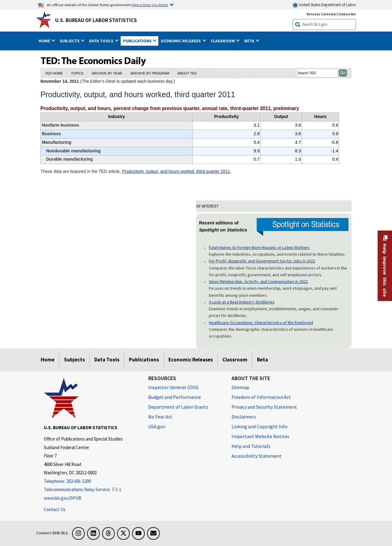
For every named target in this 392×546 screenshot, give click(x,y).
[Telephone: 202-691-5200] (91, 481)
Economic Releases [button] (181, 41)
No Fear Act (160, 417)
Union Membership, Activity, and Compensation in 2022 (258, 281)
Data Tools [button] (102, 41)
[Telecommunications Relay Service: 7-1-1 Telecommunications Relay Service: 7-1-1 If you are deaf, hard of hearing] (91, 490)
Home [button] (45, 41)
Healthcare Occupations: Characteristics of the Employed (261, 323)
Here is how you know (150, 5)
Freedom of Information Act (261, 397)
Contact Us (55, 509)
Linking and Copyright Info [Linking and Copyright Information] (260, 426)
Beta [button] (250, 41)
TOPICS (77, 73)
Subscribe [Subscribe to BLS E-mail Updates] (347, 14)
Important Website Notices (260, 436)
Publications (144, 360)
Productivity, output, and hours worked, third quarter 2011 (176, 171)
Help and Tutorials (251, 446)
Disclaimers (244, 417)
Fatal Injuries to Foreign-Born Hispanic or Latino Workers (259, 247)
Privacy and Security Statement (264, 407)
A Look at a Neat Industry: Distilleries (242, 302)
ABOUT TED (187, 73)
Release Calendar (322, 14)
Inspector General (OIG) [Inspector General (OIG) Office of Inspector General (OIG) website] (173, 387)
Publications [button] (138, 41)
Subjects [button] (70, 41)
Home (48, 360)
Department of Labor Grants (178, 407)
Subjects (74, 360)
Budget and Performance (175, 397)
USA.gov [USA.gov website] (157, 426)
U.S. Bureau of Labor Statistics (96, 20)
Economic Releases (191, 360)
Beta (262, 360)
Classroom (235, 360)
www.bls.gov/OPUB (63, 498)
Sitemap (240, 387)
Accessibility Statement (257, 456)
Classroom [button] (223, 41)
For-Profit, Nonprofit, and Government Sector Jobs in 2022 (262, 261)
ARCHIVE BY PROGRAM (150, 73)
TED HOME (54, 73)
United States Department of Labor (324, 5)
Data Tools (107, 360)
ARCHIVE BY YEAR (107, 73)
